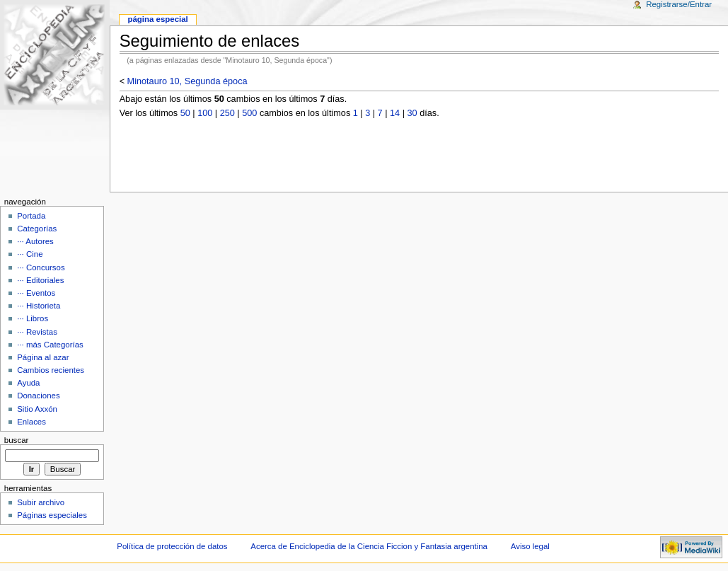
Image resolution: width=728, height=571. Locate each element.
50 (185, 113)
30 (412, 113)
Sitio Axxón (37, 409)
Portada (31, 216)
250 (227, 113)
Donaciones (39, 396)
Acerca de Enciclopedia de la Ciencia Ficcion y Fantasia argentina (369, 546)
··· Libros (33, 318)
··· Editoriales (40, 280)
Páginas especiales (52, 515)
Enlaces (31, 422)
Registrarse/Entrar (679, 4)
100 (205, 113)
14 (395, 113)
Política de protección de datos (172, 546)
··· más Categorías (50, 345)
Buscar (17, 440)
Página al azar (43, 357)
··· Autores (35, 241)
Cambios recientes (51, 370)
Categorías (37, 229)
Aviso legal (530, 546)
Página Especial (157, 19)
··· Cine (30, 254)
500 (249, 113)
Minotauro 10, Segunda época (187, 81)
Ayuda (28, 383)
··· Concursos (41, 267)
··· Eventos (36, 293)
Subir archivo (41, 502)
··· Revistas (37, 332)
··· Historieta (39, 306)
